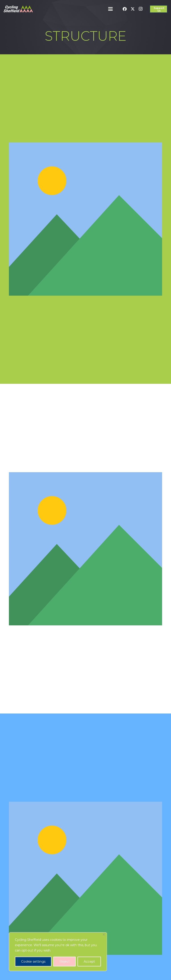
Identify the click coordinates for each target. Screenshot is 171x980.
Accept (89, 962)
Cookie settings (33, 962)
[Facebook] (125, 9)
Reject (65, 962)
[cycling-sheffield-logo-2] (18, 9)
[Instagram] (141, 9)
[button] (111, 9)
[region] (58, 952)
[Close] (104, 934)
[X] (133, 9)
